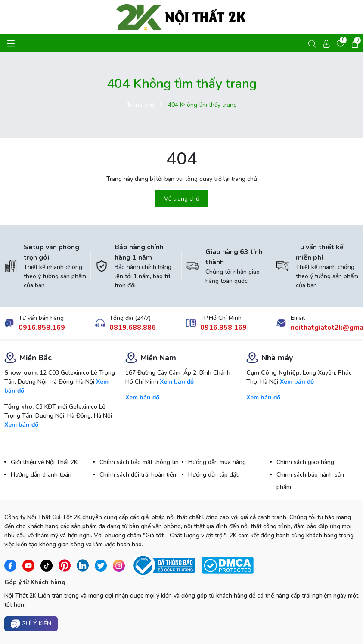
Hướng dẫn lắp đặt (213, 475)
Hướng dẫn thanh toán (41, 475)
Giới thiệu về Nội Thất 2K (44, 462)
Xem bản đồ (21, 425)
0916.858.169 (42, 328)
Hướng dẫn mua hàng (217, 462)
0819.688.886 (133, 328)
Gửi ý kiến (31, 624)
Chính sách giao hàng (305, 462)
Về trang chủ (182, 199)
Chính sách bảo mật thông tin (139, 462)
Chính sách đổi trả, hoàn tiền (138, 475)
